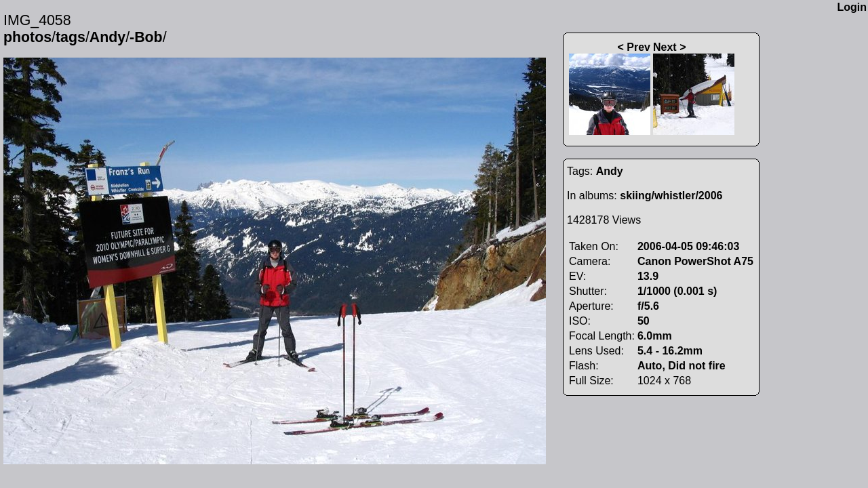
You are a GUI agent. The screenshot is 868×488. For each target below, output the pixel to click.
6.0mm (655, 336)
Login (852, 7)
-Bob (146, 37)
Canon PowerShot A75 (695, 261)
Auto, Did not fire (682, 366)
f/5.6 (648, 306)
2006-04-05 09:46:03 (688, 246)
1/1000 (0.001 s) (677, 291)
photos (27, 37)
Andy (107, 37)
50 (644, 321)
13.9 (648, 276)
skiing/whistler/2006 (671, 196)
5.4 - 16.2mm (670, 351)
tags (71, 37)
